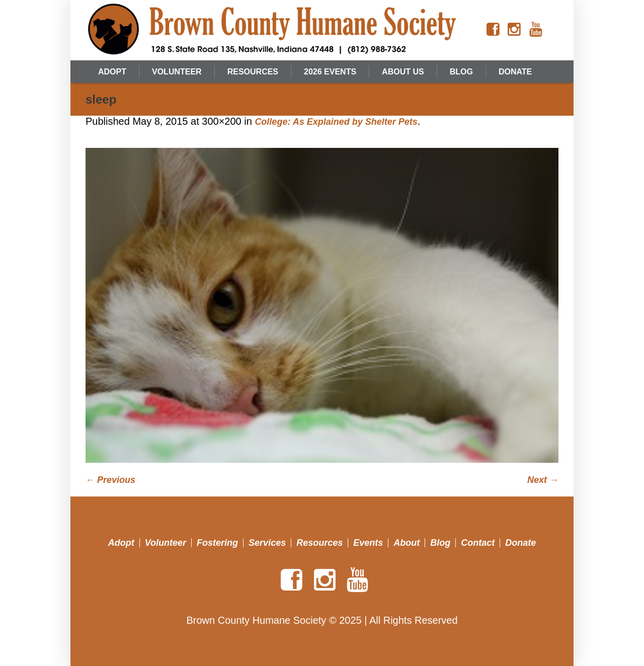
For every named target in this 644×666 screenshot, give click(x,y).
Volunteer (166, 543)
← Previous (110, 480)
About (407, 543)
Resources (319, 543)
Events (368, 543)
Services (267, 543)
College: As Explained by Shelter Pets (336, 122)
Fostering (217, 543)
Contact (478, 543)
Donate (520, 543)
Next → (543, 480)
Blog (440, 543)
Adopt (121, 543)
